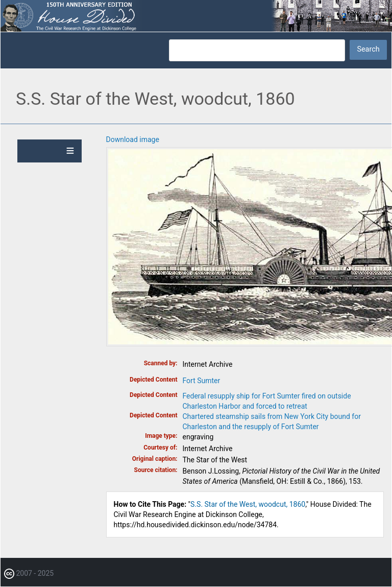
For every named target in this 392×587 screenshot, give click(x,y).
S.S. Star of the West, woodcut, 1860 (248, 504)
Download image (133, 139)
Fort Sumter (202, 381)
